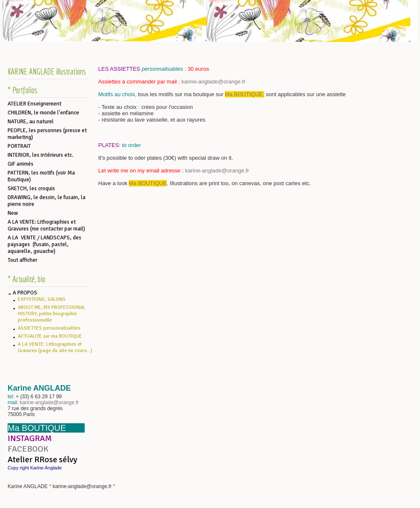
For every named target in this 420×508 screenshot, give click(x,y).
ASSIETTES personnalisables (49, 328)
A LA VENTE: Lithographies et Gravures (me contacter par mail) (46, 225)
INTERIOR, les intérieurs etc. (40, 155)
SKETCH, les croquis (31, 189)
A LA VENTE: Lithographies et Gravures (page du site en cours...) (55, 347)
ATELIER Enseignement (35, 104)
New (13, 213)
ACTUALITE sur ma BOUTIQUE (50, 336)
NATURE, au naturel (31, 122)
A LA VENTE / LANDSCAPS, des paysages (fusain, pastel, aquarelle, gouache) (44, 244)
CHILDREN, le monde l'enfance (43, 113)
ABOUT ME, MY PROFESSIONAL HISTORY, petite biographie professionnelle (52, 314)
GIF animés (21, 164)
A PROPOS (25, 293)
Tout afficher (22, 260)
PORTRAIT (19, 146)
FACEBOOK (28, 449)
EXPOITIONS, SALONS (42, 299)
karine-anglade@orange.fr (50, 403)
